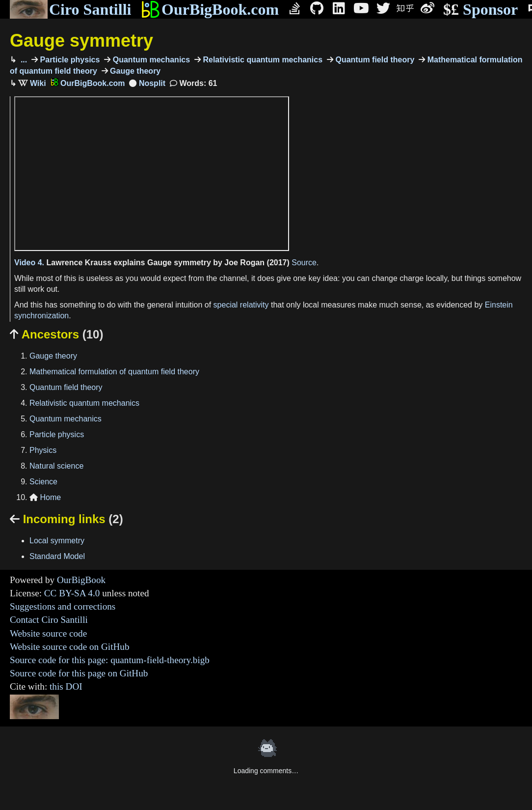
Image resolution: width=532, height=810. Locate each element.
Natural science (56, 466)
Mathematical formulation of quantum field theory (114, 372)
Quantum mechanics (150, 60)
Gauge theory (134, 71)
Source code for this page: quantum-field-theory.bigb (110, 660)
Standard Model (57, 556)
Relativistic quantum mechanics (262, 60)
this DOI (66, 686)
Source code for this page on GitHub (79, 673)
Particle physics (69, 60)
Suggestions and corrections (63, 606)
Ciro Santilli (70, 9)
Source (304, 263)
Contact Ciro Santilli (49, 620)
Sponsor (480, 10)
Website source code (48, 633)
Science (43, 482)
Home (45, 497)
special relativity (241, 305)
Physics (43, 450)
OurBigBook (81, 580)
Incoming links (66, 519)
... (23, 60)
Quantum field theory (374, 60)
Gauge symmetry (81, 41)
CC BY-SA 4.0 (72, 593)
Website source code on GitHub (70, 647)
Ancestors (56, 334)
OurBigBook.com (210, 9)
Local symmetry (57, 541)
